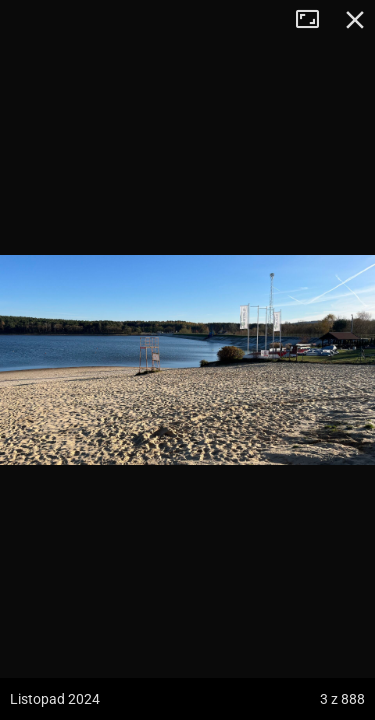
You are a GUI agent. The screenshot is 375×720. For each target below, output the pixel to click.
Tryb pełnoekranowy (315, 20)
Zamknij (355, 20)
